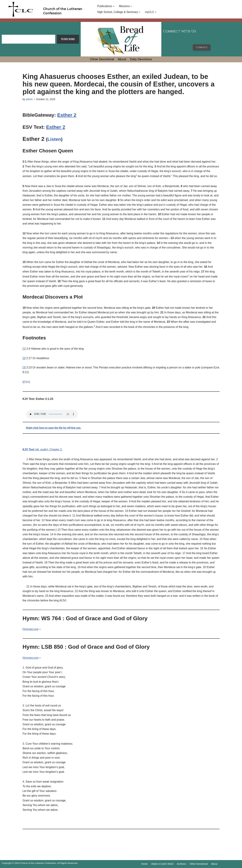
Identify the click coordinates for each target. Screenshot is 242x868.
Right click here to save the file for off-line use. (54, 428)
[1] (24, 349)
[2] (24, 358)
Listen (54, 139)
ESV (26, 382)
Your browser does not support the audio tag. (52, 414)
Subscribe (68, 39)
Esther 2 (67, 115)
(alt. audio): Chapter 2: (43, 449)
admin (29, 99)
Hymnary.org (30, 629)
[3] (24, 367)
